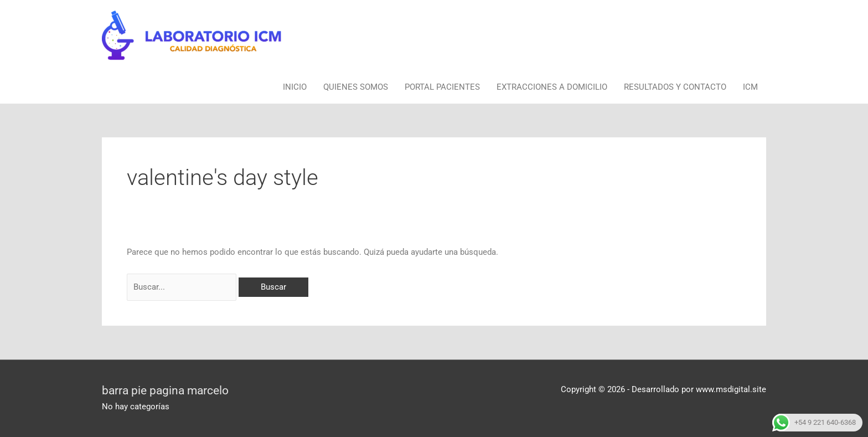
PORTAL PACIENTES (442, 87)
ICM (750, 87)
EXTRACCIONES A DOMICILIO (552, 87)
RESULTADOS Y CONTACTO (675, 87)
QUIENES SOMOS (356, 87)
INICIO (295, 87)
